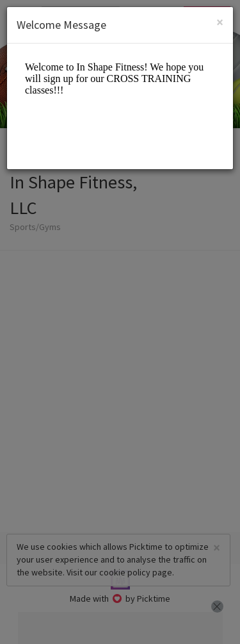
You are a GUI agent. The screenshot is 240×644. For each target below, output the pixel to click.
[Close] (220, 22)
